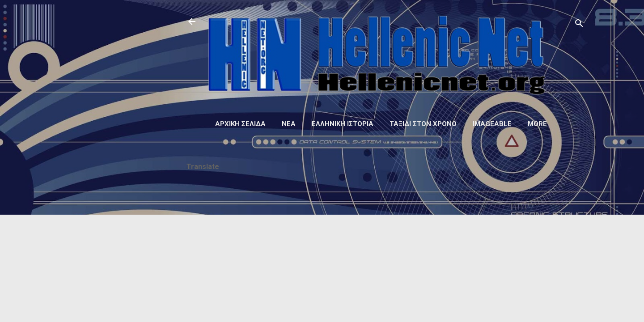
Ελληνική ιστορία (343, 124)
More (537, 124)
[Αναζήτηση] (579, 24)
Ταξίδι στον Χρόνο (423, 124)
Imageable (492, 124)
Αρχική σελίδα (240, 124)
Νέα (289, 124)
